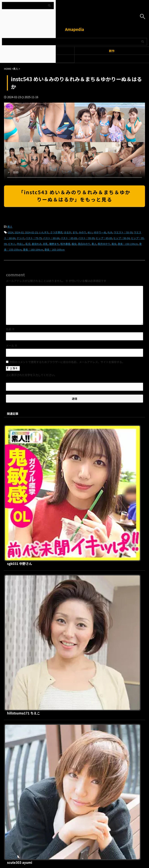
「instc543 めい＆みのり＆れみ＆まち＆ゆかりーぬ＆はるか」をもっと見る (74, 196)
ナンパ (20, 238)
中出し (21, 244)
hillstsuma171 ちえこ (82, 493)
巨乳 (45, 244)
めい (90, 232)
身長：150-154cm (128, 244)
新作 (112, 51)
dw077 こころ (76, 623)
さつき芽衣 (56, 232)
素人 (10, 227)
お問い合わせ (95, 764)
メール (12, 345)
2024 (11, 232)
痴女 (74, 244)
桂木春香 (65, 244)
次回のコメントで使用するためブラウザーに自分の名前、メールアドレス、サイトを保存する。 (67, 362)
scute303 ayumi (78, 558)
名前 (10, 329)
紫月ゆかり (104, 244)
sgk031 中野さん (78, 427)
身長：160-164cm (33, 250)
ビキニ (12, 244)
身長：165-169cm (54, 250)
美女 (114, 244)
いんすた (44, 232)
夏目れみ (37, 244)
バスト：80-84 (51, 238)
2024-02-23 (31, 232)
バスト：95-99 (86, 238)
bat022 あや (74, 688)
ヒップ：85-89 (104, 238)
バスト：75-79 (33, 238)
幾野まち (54, 244)
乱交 (28, 244)
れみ (110, 232)
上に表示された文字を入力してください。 (31, 375)
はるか (68, 232)
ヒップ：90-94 (122, 238)
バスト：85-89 (69, 238)
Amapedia (74, 29)
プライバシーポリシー (72, 764)
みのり (82, 232)
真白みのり (84, 244)
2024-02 (19, 232)
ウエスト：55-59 (123, 232)
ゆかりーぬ (100, 232)
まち (75, 232)
